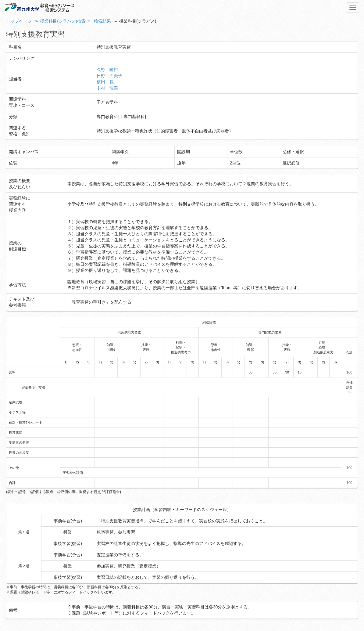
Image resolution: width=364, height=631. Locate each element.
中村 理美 (107, 88)
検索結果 (102, 21)
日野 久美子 (109, 76)
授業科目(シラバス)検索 (63, 21)
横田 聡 (105, 82)
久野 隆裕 (107, 70)
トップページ (19, 21)
